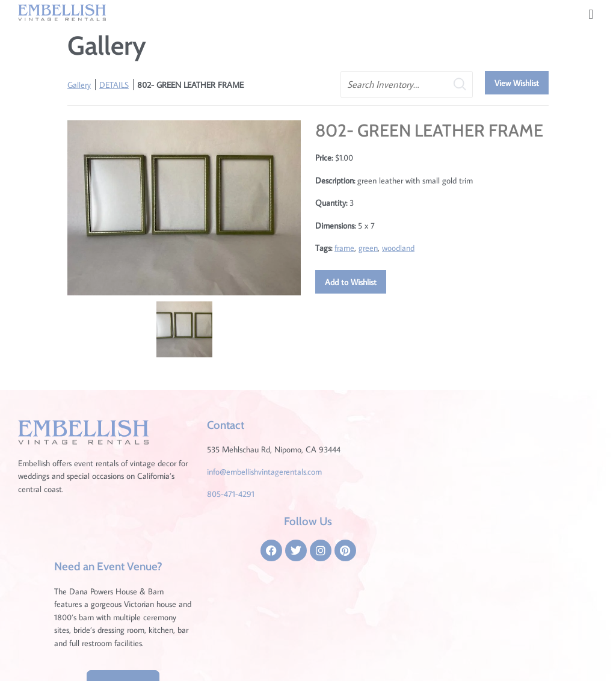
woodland (398, 248)
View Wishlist (517, 83)
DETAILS (114, 85)
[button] (591, 14)
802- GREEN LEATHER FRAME (190, 85)
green (368, 248)
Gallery (79, 85)
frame (344, 248)
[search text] (407, 85)
